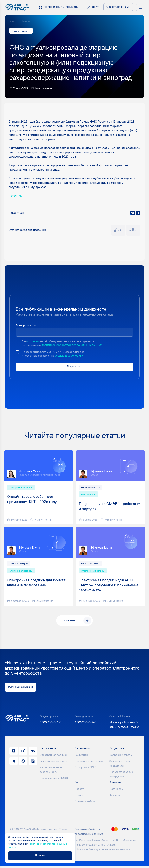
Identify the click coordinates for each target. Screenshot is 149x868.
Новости (27, 22)
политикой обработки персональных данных (73, 346)
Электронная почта (29, 326)
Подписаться (75, 368)
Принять (42, 855)
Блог (12, 22)
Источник (15, 196)
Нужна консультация (22, 689)
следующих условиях (71, 357)
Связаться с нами (118, 7)
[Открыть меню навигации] (140, 7)
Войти (96, 7)
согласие (34, 342)
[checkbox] (17, 342)
